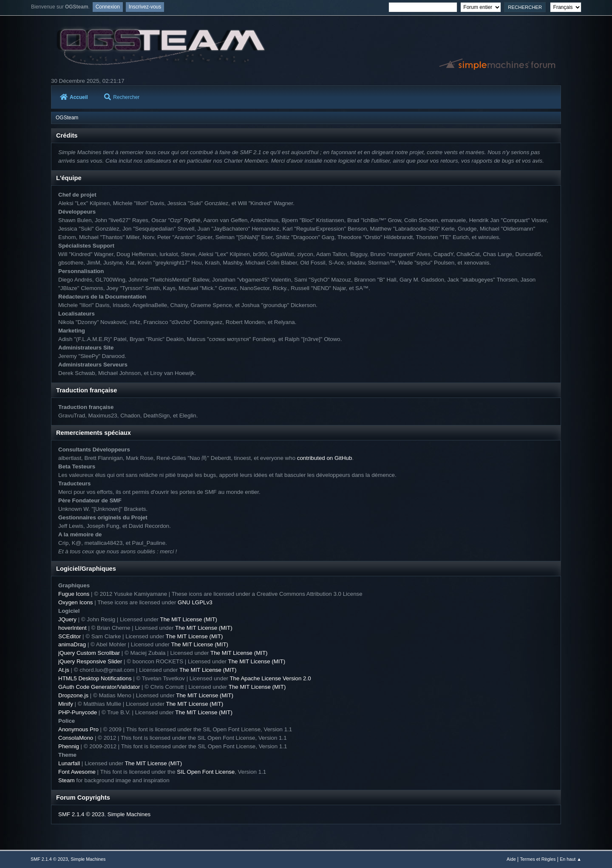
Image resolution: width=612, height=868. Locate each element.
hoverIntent (72, 628)
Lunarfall (69, 763)
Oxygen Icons (76, 602)
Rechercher (122, 97)
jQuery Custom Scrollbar (89, 653)
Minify (66, 704)
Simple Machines (129, 814)
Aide (511, 859)
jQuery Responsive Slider (90, 661)
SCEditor (69, 636)
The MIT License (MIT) (189, 619)
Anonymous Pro (78, 729)
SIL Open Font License (206, 772)
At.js (64, 670)
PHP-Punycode (78, 712)
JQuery (67, 619)
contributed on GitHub (325, 458)
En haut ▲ (571, 859)
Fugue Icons (74, 594)
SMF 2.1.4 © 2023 (81, 814)
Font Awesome (77, 772)
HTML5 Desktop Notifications (95, 678)
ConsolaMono (76, 738)
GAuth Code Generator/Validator (99, 687)
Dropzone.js (73, 695)
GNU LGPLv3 (195, 602)
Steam (67, 780)
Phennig (69, 746)
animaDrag (72, 644)
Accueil (74, 97)
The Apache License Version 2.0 (270, 678)
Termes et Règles (538, 859)
